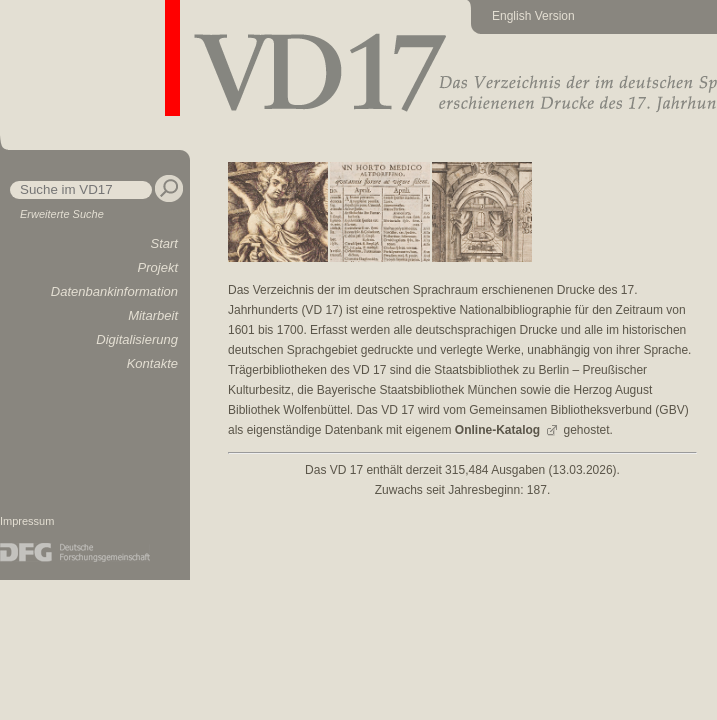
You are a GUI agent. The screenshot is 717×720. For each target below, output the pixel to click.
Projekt (158, 267)
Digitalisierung (137, 339)
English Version (533, 16)
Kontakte (152, 363)
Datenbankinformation (114, 291)
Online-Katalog (497, 430)
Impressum (27, 521)
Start (164, 243)
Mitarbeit (153, 315)
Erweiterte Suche (62, 214)
